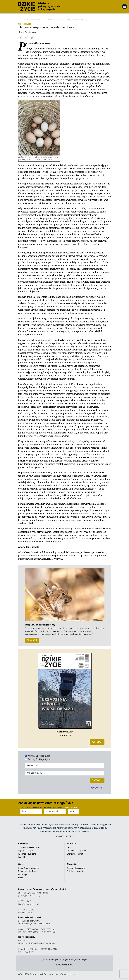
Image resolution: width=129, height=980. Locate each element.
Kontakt (21, 857)
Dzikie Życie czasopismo (29, 868)
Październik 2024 (55, 20)
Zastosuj (97, 780)
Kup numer (97, 742)
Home (29, 20)
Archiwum (37, 20)
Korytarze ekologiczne (76, 851)
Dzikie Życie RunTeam (28, 871)
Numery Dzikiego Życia (39, 756)
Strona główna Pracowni (29, 847)
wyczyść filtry (96, 788)
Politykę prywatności (71, 807)
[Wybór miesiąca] (65, 773)
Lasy (69, 847)
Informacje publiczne (27, 854)
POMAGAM (32, 640)
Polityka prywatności (75, 871)
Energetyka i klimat (75, 854)
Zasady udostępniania (76, 868)
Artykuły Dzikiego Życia (39, 759)
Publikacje (23, 874)
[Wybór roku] (65, 766)
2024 (44, 20)
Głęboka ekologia (25, 851)
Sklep (21, 878)
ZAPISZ (73, 811)
